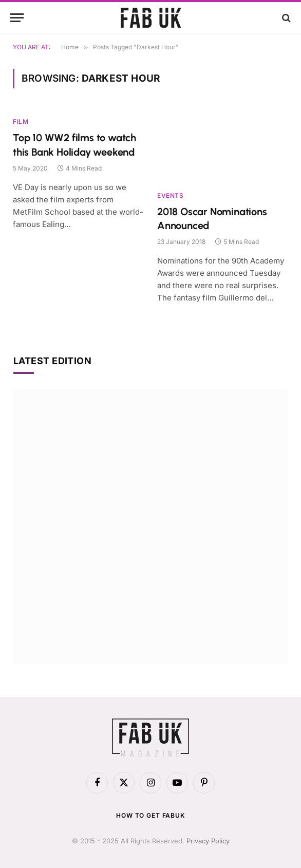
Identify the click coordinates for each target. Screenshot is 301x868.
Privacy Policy (208, 841)
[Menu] (17, 18)
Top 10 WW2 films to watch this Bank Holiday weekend (74, 145)
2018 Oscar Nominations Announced (212, 219)
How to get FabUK (150, 815)
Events (171, 195)
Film (21, 121)
